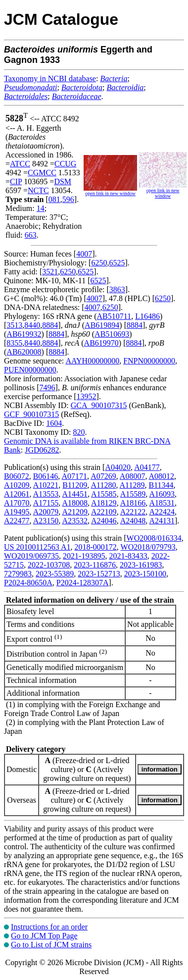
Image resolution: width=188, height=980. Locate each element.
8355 (14, 343)
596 (68, 199)
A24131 (162, 521)
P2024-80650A (28, 583)
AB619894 (102, 325)
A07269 (103, 476)
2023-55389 (55, 574)
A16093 (162, 494)
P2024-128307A (83, 583)
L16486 (147, 316)
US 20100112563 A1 (37, 547)
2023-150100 (145, 574)
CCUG (65, 164)
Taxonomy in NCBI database (50, 78)
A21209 (75, 512)
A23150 (46, 521)
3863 (117, 289)
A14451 (75, 494)
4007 (84, 254)
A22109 (104, 512)
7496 (47, 387)
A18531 (162, 503)
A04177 (147, 467)
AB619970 (101, 343)
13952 (87, 396)
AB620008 (24, 352)
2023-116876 (95, 565)
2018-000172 (96, 547)
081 (54, 199)
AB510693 (112, 334)
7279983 (18, 574)
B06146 (46, 476)
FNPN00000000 (149, 361)
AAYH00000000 (92, 361)
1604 (54, 423)
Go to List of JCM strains (51, 945)
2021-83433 (128, 556)
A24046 (104, 521)
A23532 (75, 521)
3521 (50, 272)
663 (31, 235)
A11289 (132, 485)
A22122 (133, 512)
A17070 (17, 503)
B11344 (161, 485)
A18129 (104, 503)
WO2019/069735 (31, 556)
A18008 (75, 503)
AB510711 (114, 316)
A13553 (46, 494)
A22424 (162, 512)
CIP (16, 181)
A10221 (46, 485)
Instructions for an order (49, 927)
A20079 (46, 512)
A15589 (133, 494)
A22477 (17, 521)
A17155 (46, 503)
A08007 (133, 476)
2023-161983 (141, 565)
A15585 (104, 494)
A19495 (17, 512)
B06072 (17, 476)
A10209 (17, 485)
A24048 (133, 521)
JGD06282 (42, 450)
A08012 (162, 476)
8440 (32, 325)
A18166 (133, 503)
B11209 (75, 485)
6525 (117, 263)
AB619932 (24, 334)
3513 (14, 325)
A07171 (74, 476)
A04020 (118, 467)
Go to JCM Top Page (44, 936)
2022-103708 (49, 565)
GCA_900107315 (99, 405)
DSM (63, 181)
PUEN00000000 (30, 370)
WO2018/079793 (148, 547)
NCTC (38, 190)
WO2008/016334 (154, 538)
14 (41, 208)
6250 (99, 263)
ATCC (20, 164)
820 (79, 432)
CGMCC (42, 173)
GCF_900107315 (31, 414)
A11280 (103, 485)
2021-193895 (84, 556)
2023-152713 (99, 574)
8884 (50, 325)
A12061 (17, 494)
